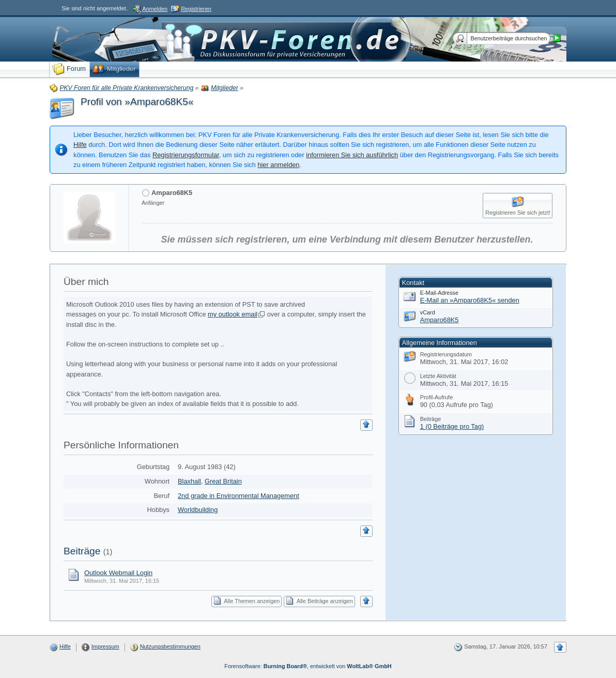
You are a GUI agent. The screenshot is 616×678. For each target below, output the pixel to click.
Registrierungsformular (186, 155)
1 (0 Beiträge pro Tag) (452, 426)
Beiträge (82, 551)
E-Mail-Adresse (439, 293)
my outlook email (233, 314)
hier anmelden (278, 165)
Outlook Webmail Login (118, 573)
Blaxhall (189, 481)
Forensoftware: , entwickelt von (308, 666)
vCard (428, 312)
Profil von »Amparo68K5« (137, 102)
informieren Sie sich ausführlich (352, 155)
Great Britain (223, 481)
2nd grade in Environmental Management (238, 496)
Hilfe (80, 145)
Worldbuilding (198, 510)
